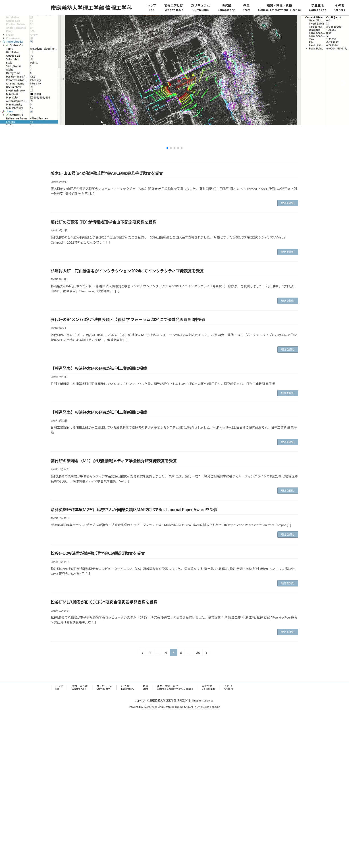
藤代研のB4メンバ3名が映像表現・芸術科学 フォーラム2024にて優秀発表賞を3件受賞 (128, 319)
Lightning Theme (173, 707)
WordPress (150, 707)
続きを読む (288, 203)
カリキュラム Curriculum (104, 687)
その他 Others (229, 687)
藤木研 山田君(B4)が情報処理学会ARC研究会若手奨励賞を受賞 (107, 173)
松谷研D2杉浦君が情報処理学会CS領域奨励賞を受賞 (98, 553)
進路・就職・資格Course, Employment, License (175, 687)
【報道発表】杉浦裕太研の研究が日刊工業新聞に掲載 (99, 368)
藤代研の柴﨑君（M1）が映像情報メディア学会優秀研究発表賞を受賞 (114, 461)
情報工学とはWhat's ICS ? (80, 687)
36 (198, 653)
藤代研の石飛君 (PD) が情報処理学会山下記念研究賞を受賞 (104, 222)
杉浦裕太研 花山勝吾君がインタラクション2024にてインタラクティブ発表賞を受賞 (127, 271)
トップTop (59, 687)
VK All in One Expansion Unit (203, 707)
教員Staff (145, 687)
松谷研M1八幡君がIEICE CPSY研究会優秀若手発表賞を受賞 (104, 602)
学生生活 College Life (209, 687)
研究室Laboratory (128, 687)
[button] (167, 148)
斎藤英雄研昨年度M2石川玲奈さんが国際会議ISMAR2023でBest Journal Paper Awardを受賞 (134, 510)
